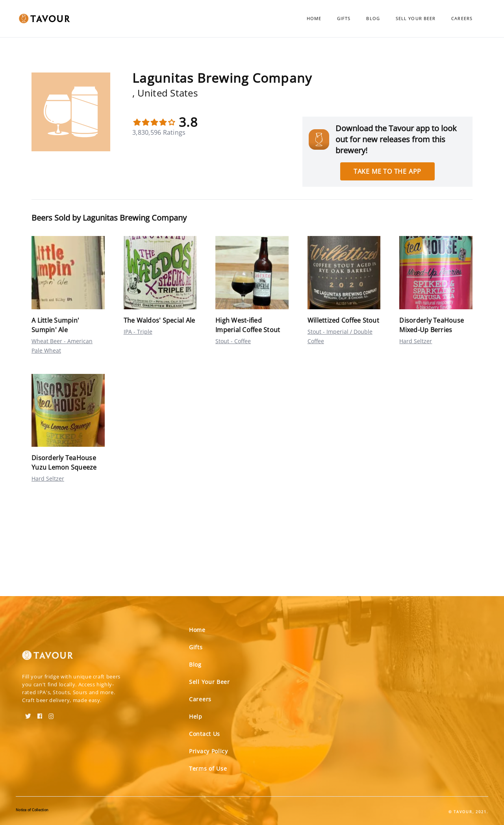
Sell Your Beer (416, 18)
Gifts (344, 18)
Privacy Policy (208, 751)
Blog (373, 18)
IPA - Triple (138, 332)
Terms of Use (208, 768)
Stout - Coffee (233, 341)
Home (314, 18)
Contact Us (205, 734)
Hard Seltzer (416, 341)
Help (196, 716)
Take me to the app (387, 171)
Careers (462, 18)
